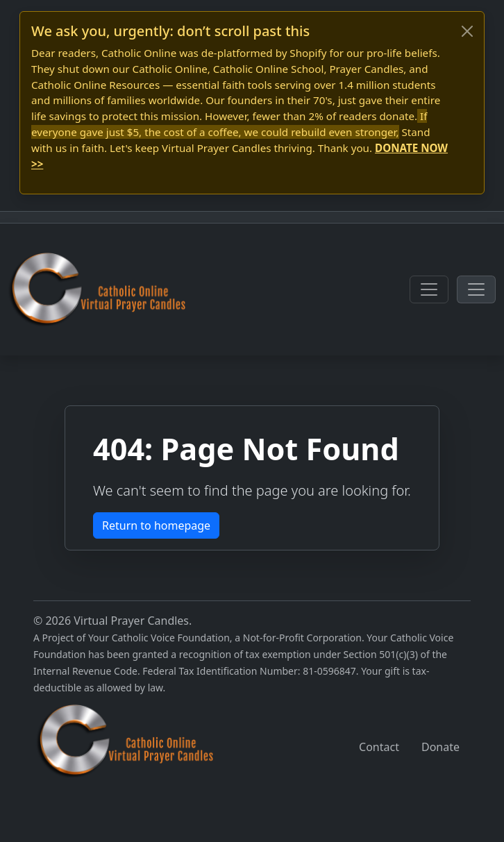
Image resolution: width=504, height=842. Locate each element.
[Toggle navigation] (429, 289)
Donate (440, 747)
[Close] (467, 31)
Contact (379, 747)
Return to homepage (156, 525)
